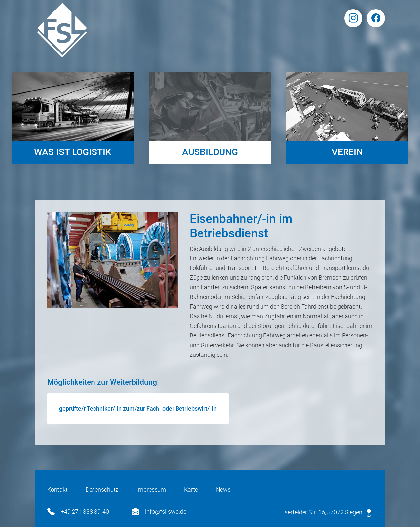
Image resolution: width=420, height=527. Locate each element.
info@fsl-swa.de (159, 511)
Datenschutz (102, 489)
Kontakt (57, 489)
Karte (191, 489)
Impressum (151, 489)
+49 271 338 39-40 (78, 511)
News (223, 489)
